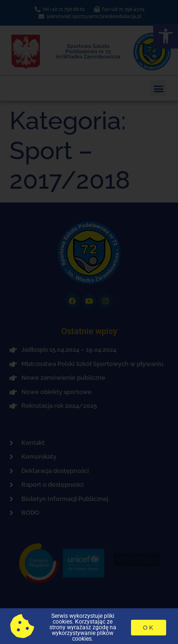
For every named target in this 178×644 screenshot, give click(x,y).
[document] (89, 322)
